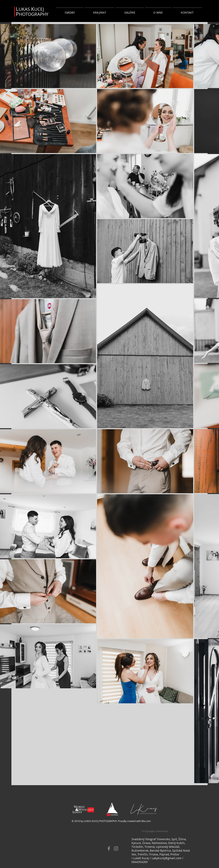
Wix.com (146, 821)
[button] (70, 11)
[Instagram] (116, 848)
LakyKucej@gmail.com (167, 858)
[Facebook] (109, 848)
